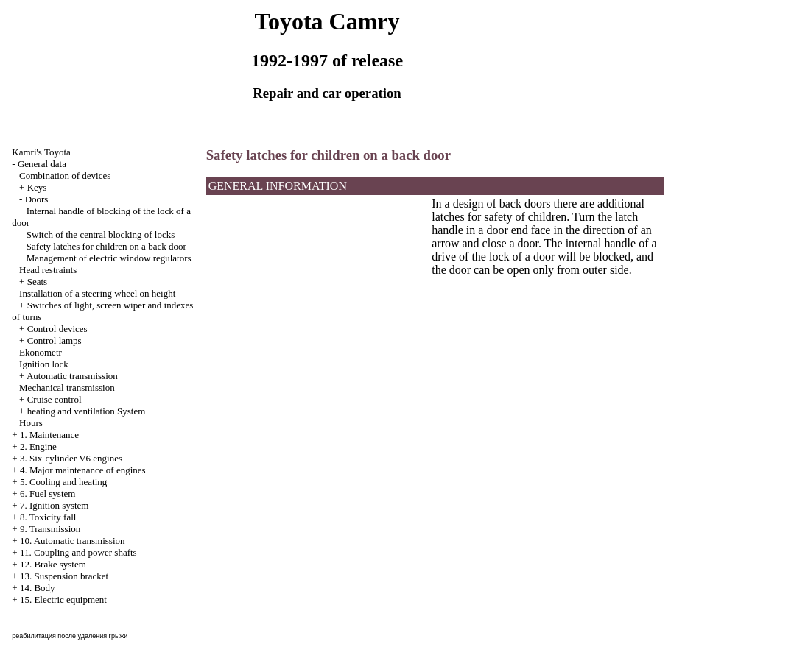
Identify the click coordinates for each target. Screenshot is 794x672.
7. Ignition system (55, 505)
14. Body (38, 588)
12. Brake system (53, 564)
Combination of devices (65, 176)
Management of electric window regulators (109, 258)
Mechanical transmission (67, 388)
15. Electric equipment (63, 600)
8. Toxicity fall (48, 517)
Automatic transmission (72, 376)
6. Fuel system (48, 494)
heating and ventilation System (87, 411)
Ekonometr (41, 352)
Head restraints (48, 270)
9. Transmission (50, 529)
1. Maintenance (49, 435)
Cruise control (55, 399)
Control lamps (55, 340)
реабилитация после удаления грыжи (70, 636)
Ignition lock (44, 364)
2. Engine (38, 446)
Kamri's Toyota (41, 152)
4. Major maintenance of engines (83, 470)
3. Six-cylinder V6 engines (71, 458)
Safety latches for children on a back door (106, 246)
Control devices (57, 329)
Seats (37, 282)
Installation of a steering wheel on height (97, 293)
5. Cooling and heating (63, 482)
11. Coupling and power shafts (78, 552)
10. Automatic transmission (73, 541)
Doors (37, 199)
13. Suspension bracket (64, 576)
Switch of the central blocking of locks (101, 234)
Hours (31, 423)
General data (42, 164)
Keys (37, 187)
